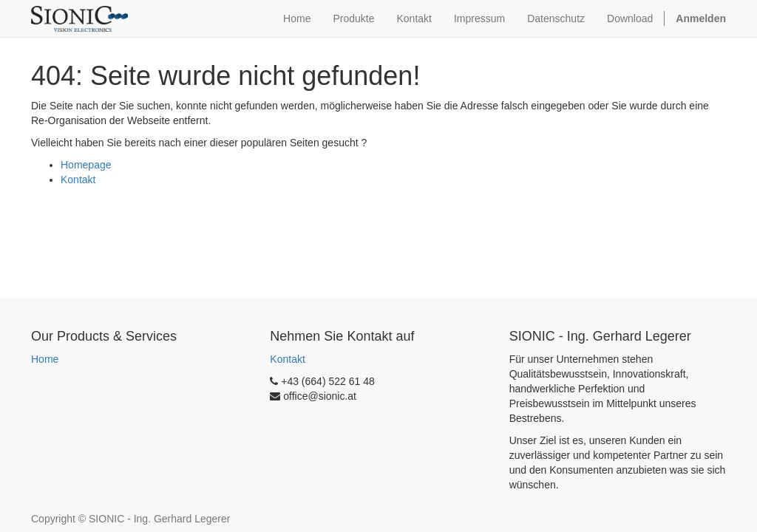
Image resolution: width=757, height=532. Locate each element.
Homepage (86, 165)
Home (45, 359)
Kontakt (78, 180)
